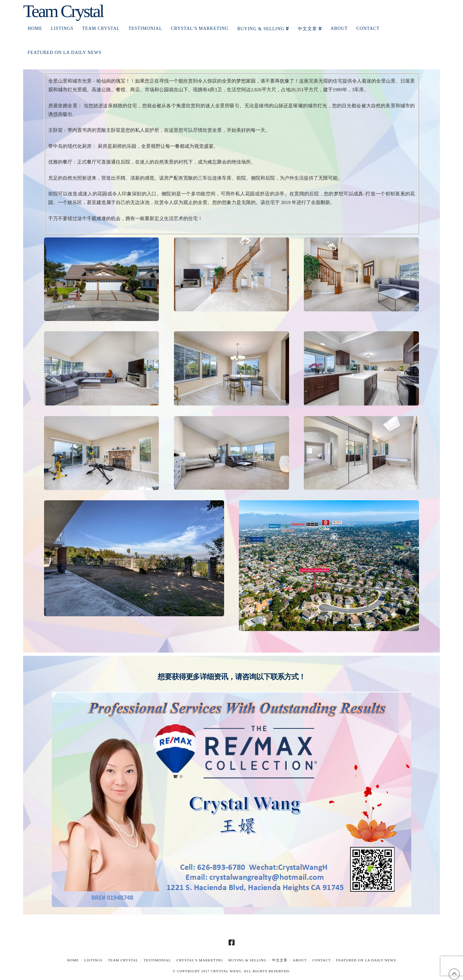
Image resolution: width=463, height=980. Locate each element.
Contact (321, 960)
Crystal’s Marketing (200, 960)
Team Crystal (63, 11)
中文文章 (280, 960)
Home (73, 960)
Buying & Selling (248, 960)
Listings (93, 960)
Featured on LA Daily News (366, 960)
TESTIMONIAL (157, 960)
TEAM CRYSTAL (123, 960)
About (300, 960)
